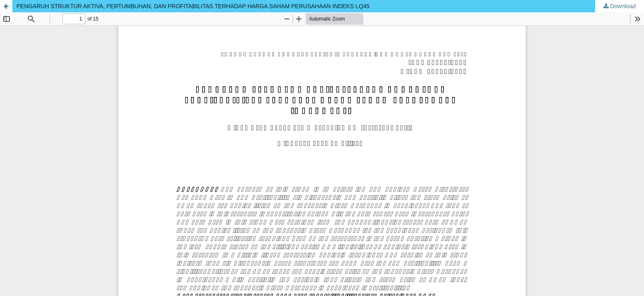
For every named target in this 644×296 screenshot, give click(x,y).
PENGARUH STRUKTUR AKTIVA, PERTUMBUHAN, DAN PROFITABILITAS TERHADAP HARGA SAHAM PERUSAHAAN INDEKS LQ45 (193, 6)
